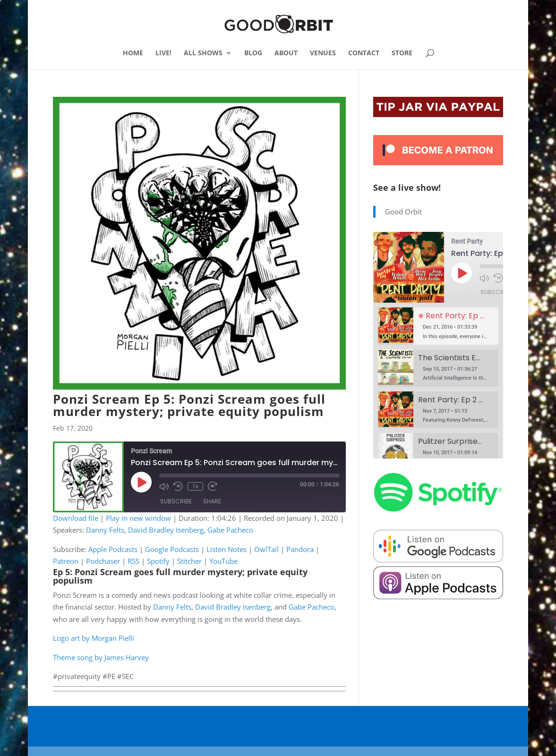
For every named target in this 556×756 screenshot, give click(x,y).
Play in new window (138, 518)
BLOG (253, 53)
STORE (402, 53)
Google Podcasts (172, 549)
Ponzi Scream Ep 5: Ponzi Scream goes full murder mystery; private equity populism (189, 405)
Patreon (66, 561)
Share (212, 502)
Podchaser (103, 561)
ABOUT (286, 53)
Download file (76, 518)
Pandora (300, 549)
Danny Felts (105, 530)
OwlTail (266, 549)
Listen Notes (227, 549)
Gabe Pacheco (230, 530)
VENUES (323, 53)
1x (195, 486)
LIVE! (163, 53)
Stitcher (189, 561)
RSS (133, 561)
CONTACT (364, 53)
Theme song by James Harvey (101, 657)
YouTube (223, 561)
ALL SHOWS (203, 53)
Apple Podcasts (113, 549)
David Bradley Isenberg (166, 530)
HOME (133, 53)
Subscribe (176, 502)
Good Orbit (403, 212)
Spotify (158, 561)
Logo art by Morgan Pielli (94, 638)
